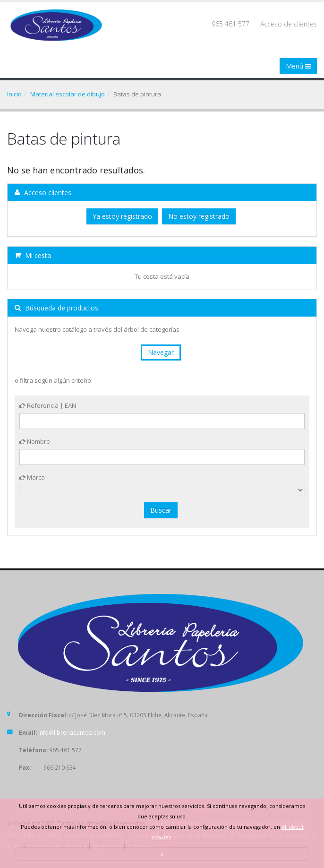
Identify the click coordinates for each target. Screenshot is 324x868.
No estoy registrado (199, 216)
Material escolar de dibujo (68, 94)
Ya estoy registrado (122, 216)
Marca (32, 477)
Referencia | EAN (48, 405)
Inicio (14, 94)
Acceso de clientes (289, 24)
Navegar (161, 352)
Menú (298, 66)
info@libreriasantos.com (72, 732)
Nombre (35, 441)
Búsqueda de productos (56, 308)
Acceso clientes (43, 193)
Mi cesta (33, 255)
